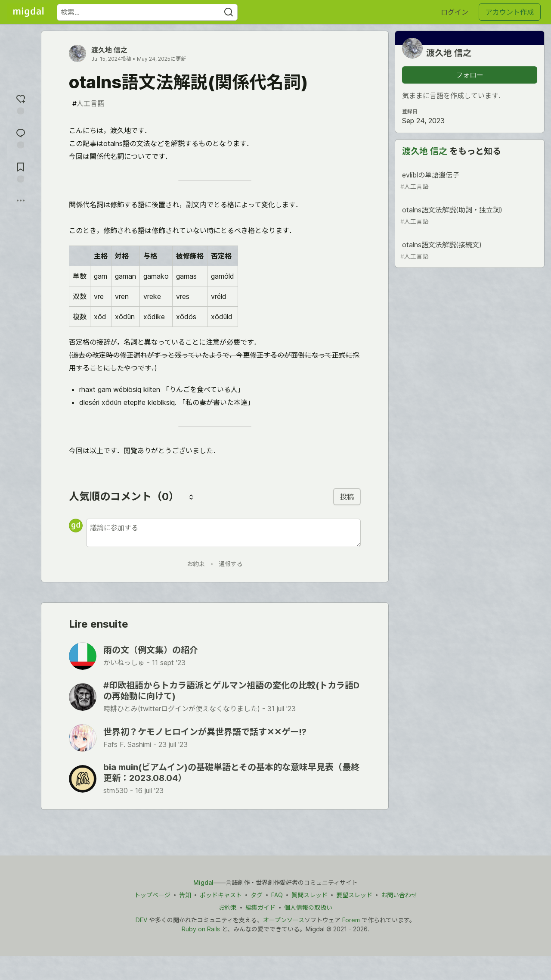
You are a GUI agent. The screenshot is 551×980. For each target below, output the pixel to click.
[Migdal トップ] (28, 12)
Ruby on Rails (201, 929)
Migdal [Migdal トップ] (203, 882)
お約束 (196, 564)
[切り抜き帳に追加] (21, 172)
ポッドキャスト (221, 895)
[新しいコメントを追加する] (223, 533)
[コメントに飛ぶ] (21, 138)
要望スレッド (354, 895)
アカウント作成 (510, 12)
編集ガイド (260, 907)
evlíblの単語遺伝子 (469, 181)
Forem (351, 920)
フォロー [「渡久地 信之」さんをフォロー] (470, 75)
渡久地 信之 (109, 50)
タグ (257, 895)
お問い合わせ (399, 895)
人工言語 (88, 103)
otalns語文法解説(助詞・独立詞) (469, 216)
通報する (231, 564)
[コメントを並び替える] (191, 497)
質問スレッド (310, 895)
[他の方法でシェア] (21, 201)
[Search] (229, 12)
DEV (141, 920)
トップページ (152, 895)
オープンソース (284, 920)
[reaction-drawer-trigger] (21, 104)
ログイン (455, 12)
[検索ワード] (147, 12)
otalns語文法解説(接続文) (469, 250)
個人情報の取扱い (308, 907)
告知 (185, 895)
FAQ (277, 895)
